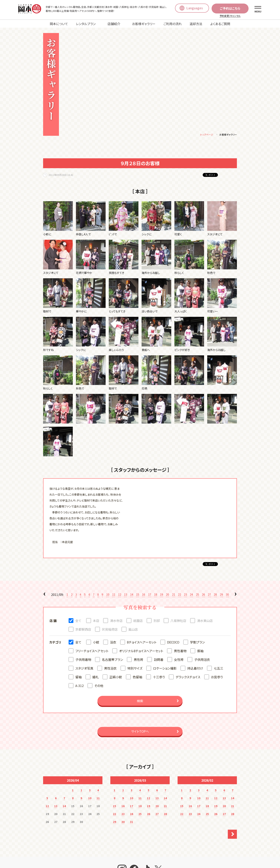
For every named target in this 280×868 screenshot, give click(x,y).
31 (131, 822)
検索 (140, 701)
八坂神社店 (178, 621)
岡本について (59, 24)
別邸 (157, 621)
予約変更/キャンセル (230, 16)
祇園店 (138, 621)
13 (126, 595)
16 (144, 595)
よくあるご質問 (220, 24)
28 (215, 595)
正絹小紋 (116, 677)
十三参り (159, 677)
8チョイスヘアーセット (142, 643)
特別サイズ (135, 669)
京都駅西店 (83, 630)
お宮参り (217, 677)
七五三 (219, 669)
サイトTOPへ (140, 732)
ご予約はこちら (230, 8)
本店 (96, 621)
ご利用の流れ (173, 24)
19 (162, 595)
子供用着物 (83, 660)
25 (198, 595)
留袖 (79, 677)
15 (138, 595)
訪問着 (159, 660)
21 (174, 595)
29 (221, 595)
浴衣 (113, 643)
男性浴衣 (110, 669)
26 (203, 595)
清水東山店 (205, 621)
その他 (99, 686)
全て (78, 621)
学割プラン (197, 643)
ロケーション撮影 (165, 669)
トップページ (207, 135)
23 (185, 595)
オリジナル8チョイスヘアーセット (141, 651)
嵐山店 (133, 630)
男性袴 (138, 660)
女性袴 (179, 660)
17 (150, 595)
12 (120, 595)
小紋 (96, 643)
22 (180, 595)
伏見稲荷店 (110, 630)
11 (114, 595)
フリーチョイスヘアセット (92, 651)
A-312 (79, 686)
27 (209, 595)
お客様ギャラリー (144, 24)
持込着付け (195, 669)
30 (227, 595)
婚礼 (96, 677)
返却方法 (196, 24)
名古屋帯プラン (112, 660)
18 (156, 595)
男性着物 (180, 651)
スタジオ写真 (84, 669)
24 (191, 595)
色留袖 (137, 677)
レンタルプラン (86, 24)
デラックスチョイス (188, 677)
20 (167, 595)
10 (108, 595)
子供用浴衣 (202, 660)
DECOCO (173, 643)
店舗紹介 (114, 24)
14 (132, 595)
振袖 (200, 651)
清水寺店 (116, 621)
